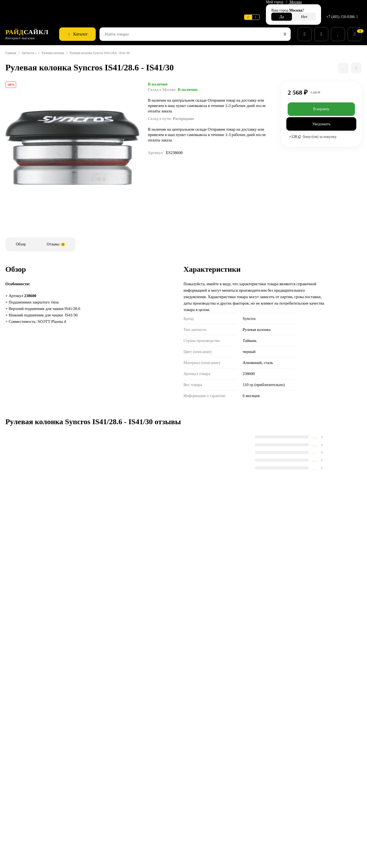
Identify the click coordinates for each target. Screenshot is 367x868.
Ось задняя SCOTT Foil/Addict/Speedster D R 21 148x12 (67, 563)
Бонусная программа (149, 828)
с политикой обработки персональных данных (245, 726)
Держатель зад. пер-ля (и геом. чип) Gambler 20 (337, 615)
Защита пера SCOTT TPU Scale (153, 560)
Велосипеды (200, 780)
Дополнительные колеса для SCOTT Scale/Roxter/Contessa (248, 563)
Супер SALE (199, 773)
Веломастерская (21, 7)
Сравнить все (138, 534)
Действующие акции (148, 835)
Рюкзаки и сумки (204, 821)
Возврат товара (144, 801)
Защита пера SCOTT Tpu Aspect (154, 612)
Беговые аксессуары (207, 842)
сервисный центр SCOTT (57, 773)
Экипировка (200, 808)
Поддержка (104, 7)
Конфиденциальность (149, 821)
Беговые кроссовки (206, 828)
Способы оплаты (145, 794)
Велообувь (199, 815)
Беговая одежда (203, 835)
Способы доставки (146, 787)
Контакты (138, 815)
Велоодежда (200, 801)
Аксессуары (200, 787)
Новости (80, 7)
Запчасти (33, 41)
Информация (54, 7)
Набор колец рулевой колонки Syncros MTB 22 (245, 615)
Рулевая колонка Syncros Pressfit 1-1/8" (64, 615)
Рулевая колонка (64, 41)
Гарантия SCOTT (262, 773)
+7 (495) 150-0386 (341, 6)
